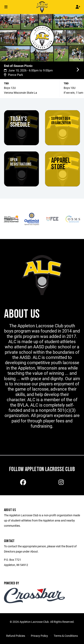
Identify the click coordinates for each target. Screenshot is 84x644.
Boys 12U (10, 88)
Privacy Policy (39, 636)
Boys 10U (70, 88)
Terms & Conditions (66, 636)
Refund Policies (16, 636)
